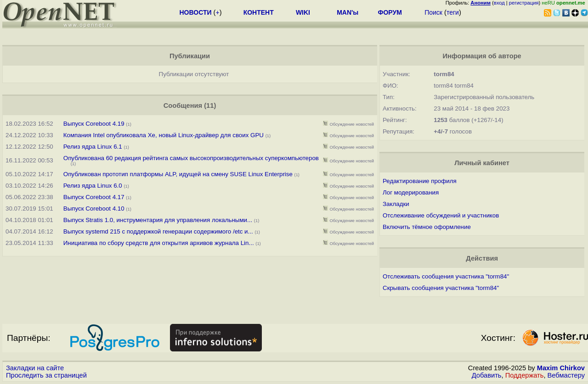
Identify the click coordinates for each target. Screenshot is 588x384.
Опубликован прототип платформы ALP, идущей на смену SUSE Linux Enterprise (178, 174)
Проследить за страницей (46, 375)
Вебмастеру (566, 375)
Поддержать (525, 375)
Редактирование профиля (420, 181)
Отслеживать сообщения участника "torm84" (446, 276)
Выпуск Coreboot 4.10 (94, 209)
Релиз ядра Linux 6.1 (93, 147)
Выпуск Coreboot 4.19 (94, 124)
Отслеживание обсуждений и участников (441, 215)
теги (453, 12)
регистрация (524, 3)
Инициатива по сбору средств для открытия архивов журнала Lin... (159, 243)
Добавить (487, 375)
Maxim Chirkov (561, 368)
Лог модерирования (411, 192)
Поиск (433, 12)
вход (499, 3)
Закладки (396, 204)
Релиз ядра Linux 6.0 (93, 186)
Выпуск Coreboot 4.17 (94, 197)
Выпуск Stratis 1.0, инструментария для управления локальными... (158, 220)
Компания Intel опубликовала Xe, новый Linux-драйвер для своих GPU (164, 135)
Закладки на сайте (35, 368)
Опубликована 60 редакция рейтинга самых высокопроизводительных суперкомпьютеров (191, 158)
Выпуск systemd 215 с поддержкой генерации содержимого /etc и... (158, 231)
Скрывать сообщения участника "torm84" (441, 288)
